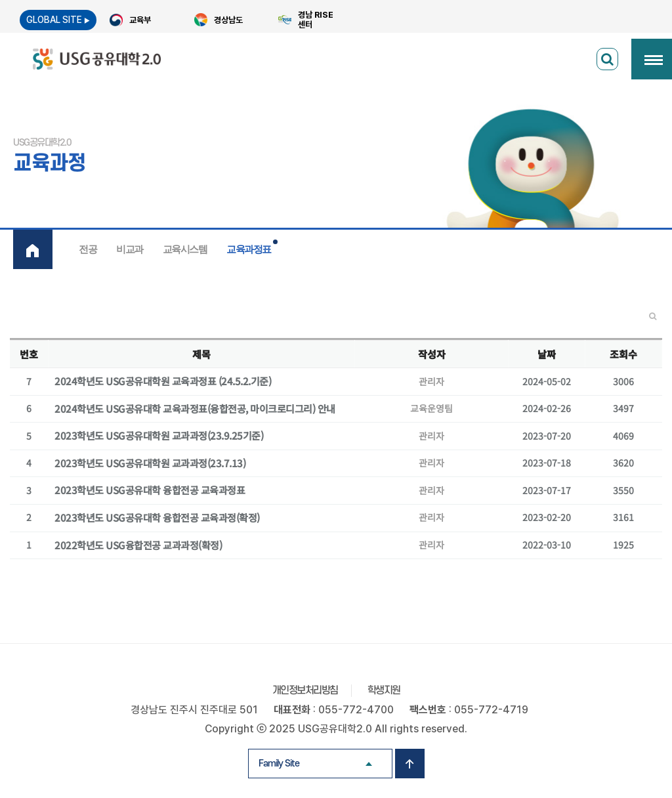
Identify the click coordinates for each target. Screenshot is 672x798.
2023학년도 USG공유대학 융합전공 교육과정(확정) (157, 518)
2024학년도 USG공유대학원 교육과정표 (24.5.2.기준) (163, 381)
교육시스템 (185, 249)
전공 (88, 249)
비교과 (130, 249)
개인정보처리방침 (305, 690)
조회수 (623, 354)
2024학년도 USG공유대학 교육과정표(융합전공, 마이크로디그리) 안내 (195, 409)
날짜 (547, 354)
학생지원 (384, 690)
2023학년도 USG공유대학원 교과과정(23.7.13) (150, 463)
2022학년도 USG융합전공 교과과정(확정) (138, 545)
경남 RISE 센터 (316, 20)
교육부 (140, 20)
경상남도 (228, 20)
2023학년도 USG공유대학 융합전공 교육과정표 (150, 490)
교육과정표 (249, 249)
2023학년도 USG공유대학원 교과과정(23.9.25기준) (159, 436)
